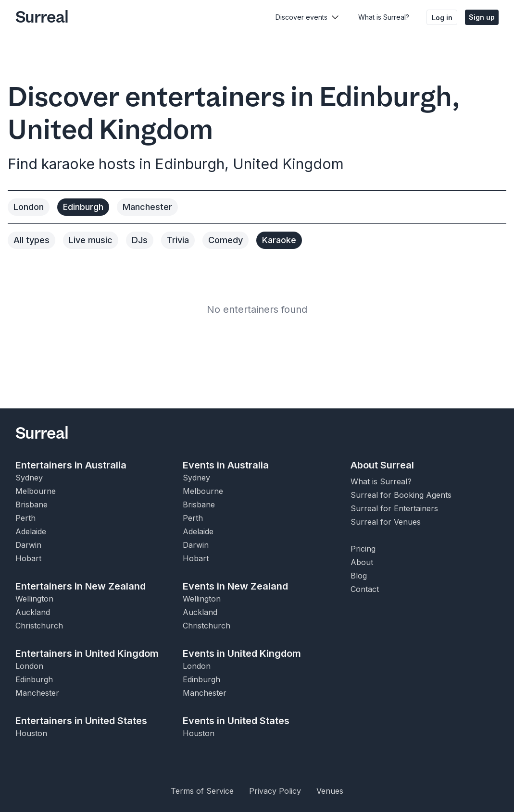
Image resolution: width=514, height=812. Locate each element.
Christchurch (39, 626)
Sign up (482, 17)
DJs (140, 240)
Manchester (147, 207)
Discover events (301, 17)
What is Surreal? (384, 17)
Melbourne (36, 491)
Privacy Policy (275, 791)
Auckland (33, 612)
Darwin (28, 545)
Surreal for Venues (386, 522)
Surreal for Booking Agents (401, 495)
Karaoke (279, 240)
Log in (442, 18)
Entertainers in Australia (71, 465)
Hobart (28, 558)
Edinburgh (83, 207)
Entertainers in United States (81, 721)
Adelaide (31, 531)
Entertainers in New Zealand (81, 586)
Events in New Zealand (235, 586)
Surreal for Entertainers (394, 508)
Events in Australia (226, 465)
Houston (31, 733)
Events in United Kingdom (242, 653)
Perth (25, 518)
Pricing (363, 549)
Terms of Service (202, 791)
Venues (330, 791)
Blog (359, 576)
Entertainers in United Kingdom (87, 653)
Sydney (29, 478)
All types (31, 240)
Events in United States (236, 721)
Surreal (42, 17)
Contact (365, 589)
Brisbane (31, 504)
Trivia (178, 240)
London (29, 207)
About (362, 562)
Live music (91, 240)
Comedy (226, 240)
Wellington (34, 599)
